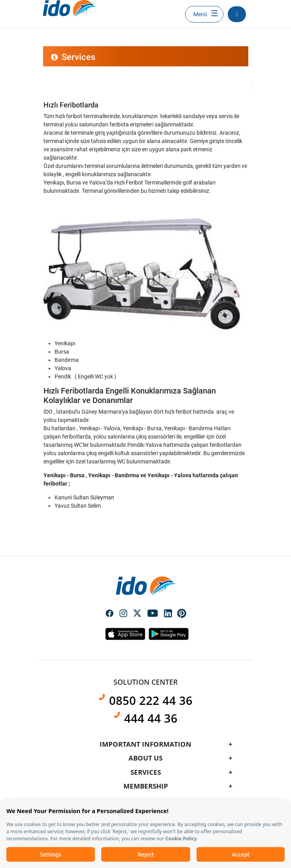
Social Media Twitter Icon (137, 614)
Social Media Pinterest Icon (182, 614)
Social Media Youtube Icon (153, 614)
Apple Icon (125, 634)
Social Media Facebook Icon (110, 614)
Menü (200, 14)
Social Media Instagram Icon (123, 614)
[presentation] (145, 417)
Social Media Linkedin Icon (168, 614)
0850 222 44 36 (151, 700)
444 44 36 (151, 718)
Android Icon (166, 634)
